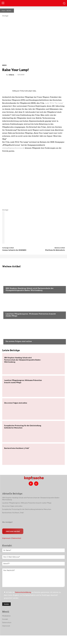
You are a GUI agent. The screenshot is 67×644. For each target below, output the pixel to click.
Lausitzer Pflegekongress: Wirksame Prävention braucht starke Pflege (31, 315)
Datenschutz (17, 538)
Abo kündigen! (7, 522)
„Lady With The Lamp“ (54, 103)
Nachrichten (11, 284)
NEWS (9, 10)
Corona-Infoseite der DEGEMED (14, 250)
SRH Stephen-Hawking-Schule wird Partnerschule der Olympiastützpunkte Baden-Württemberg (30, 289)
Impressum (6, 538)
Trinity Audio (24, 91)
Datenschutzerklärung (23, 592)
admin (11, 75)
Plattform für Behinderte (55, 250)
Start (3, 10)
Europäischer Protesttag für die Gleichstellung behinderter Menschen (27, 509)
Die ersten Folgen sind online (19, 341)
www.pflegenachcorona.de (13, 148)
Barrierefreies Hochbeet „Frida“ (17, 448)
